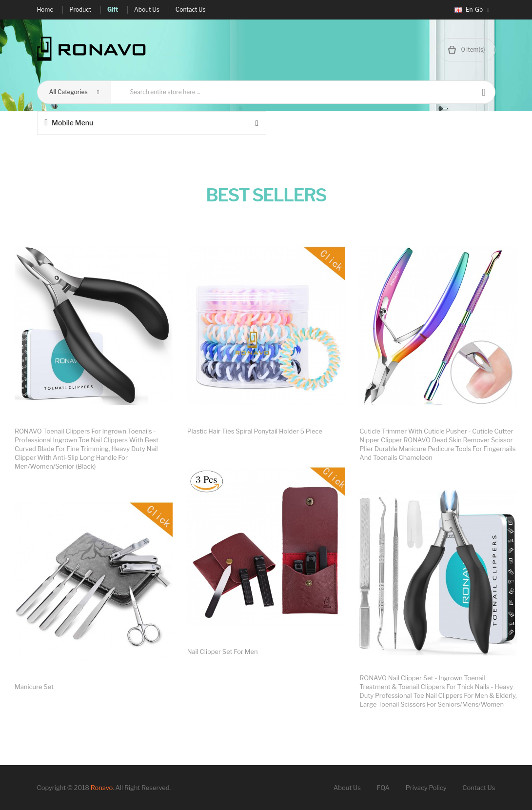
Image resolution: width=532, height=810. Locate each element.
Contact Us (479, 788)
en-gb (472, 10)
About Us (347, 788)
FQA (383, 788)
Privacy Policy (426, 788)
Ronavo (102, 788)
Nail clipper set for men (223, 652)
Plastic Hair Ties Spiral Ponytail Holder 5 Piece (255, 431)
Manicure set (34, 687)
